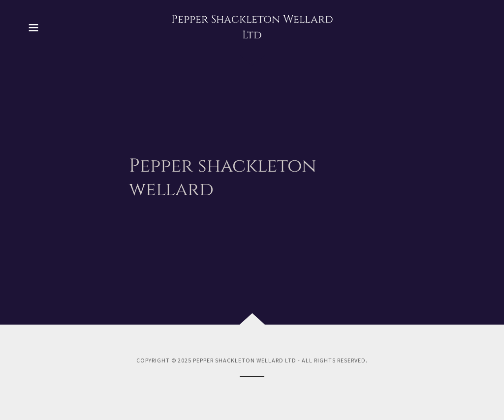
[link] (252, 35)
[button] (33, 28)
